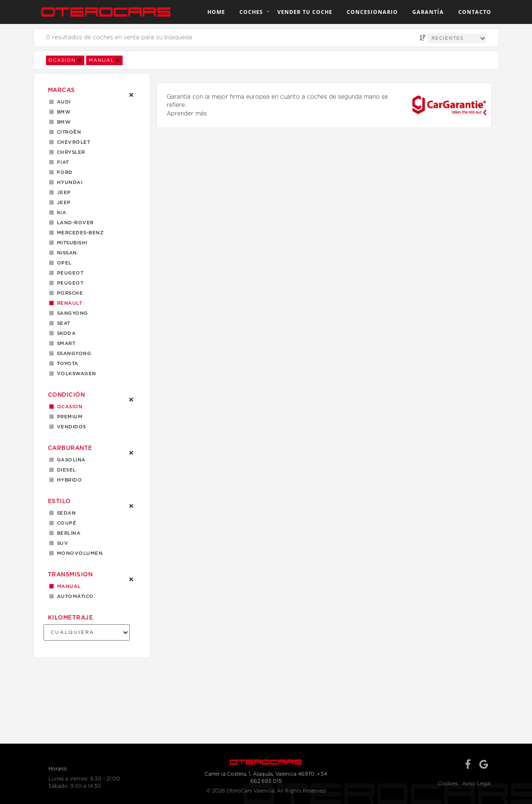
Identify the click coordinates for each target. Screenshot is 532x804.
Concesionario (372, 12)
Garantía (428, 12)
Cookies (448, 784)
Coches (251, 12)
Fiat (61, 162)
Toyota (66, 364)
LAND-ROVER (74, 223)
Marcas (62, 90)
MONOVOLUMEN (78, 553)
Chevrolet (72, 142)
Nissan (65, 253)
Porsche (68, 293)
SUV (61, 543)
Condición (67, 395)
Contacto (475, 12)
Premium (68, 417)
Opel (63, 263)
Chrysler (69, 152)
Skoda (65, 333)
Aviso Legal (476, 784)
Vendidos (70, 427)
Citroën (68, 132)
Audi (62, 102)
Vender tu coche (305, 12)
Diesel (65, 470)
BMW (62, 112)
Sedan (65, 513)
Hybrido (68, 480)
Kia (60, 213)
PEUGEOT (69, 283)
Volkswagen (75, 374)
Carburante (70, 448)
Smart (65, 344)
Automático (74, 597)
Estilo (59, 501)
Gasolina (70, 460)
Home (216, 12)
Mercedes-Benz (79, 233)
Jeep (62, 193)
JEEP (62, 203)
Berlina (67, 533)
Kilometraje (71, 618)
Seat (62, 323)
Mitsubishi (71, 243)
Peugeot (69, 273)
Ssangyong (73, 354)
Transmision (70, 574)
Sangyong (71, 313)
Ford (63, 172)
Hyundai (68, 183)
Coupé (65, 523)
